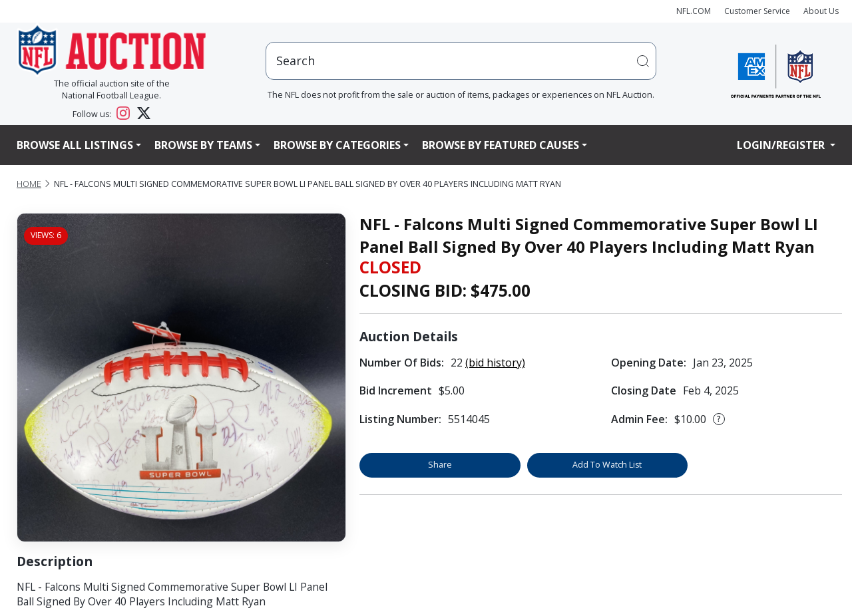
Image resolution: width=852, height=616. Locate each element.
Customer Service (757, 11)
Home (29, 184)
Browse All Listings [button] (75, 145)
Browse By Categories (337, 145)
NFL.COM (694, 11)
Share (440, 465)
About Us (821, 11)
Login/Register (782, 145)
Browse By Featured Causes (501, 145)
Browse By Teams (203, 145)
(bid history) (495, 363)
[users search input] (461, 61)
